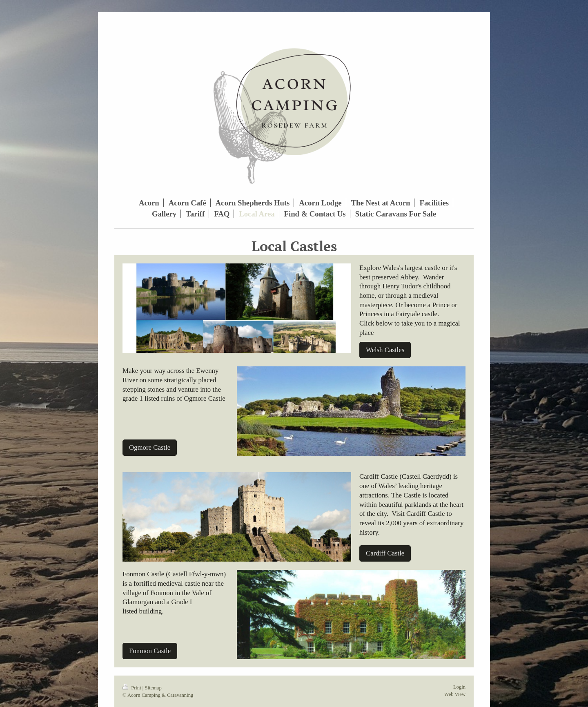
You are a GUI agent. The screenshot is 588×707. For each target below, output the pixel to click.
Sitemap (153, 688)
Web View (455, 694)
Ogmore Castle (150, 447)
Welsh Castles (385, 350)
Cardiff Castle (385, 553)
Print (133, 688)
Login (459, 687)
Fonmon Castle (150, 651)
